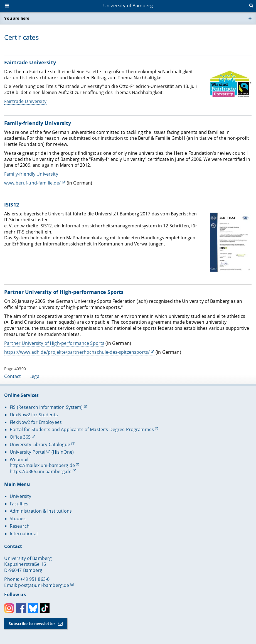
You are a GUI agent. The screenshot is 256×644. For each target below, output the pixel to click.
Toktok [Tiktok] (45, 608)
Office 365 (20, 437)
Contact (13, 376)
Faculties (19, 504)
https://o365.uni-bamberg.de (41, 471)
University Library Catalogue (40, 444)
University (20, 496)
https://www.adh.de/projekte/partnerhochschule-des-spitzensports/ (77, 352)
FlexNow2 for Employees (36, 422)
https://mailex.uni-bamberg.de (42, 465)
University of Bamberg (128, 5)
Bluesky (33, 608)
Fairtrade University (25, 101)
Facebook (21, 608)
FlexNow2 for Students (34, 415)
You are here (17, 18)
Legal (35, 376)
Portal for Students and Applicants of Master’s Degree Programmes (82, 429)
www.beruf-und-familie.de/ (33, 183)
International (24, 534)
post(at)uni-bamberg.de (44, 585)
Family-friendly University (31, 174)
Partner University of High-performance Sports (54, 343)
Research (20, 526)
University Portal (28, 452)
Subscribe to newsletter (32, 624)
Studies (18, 518)
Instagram (9, 608)
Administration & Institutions (41, 511)
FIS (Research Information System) (46, 407)
